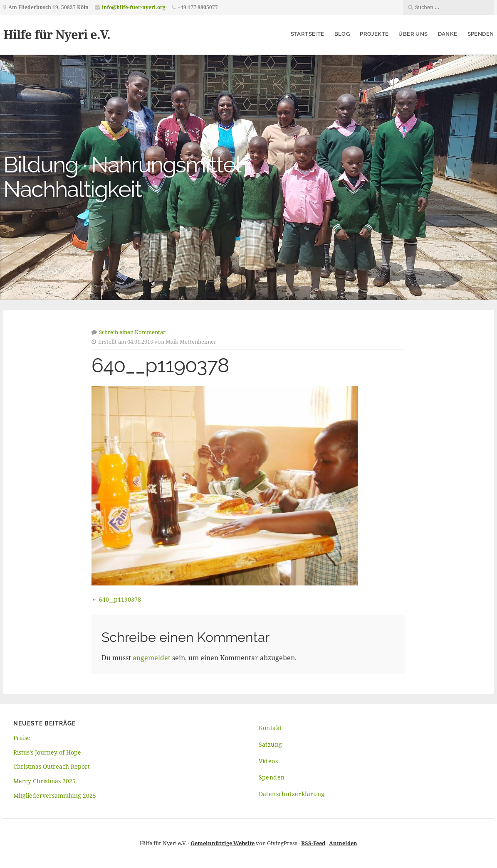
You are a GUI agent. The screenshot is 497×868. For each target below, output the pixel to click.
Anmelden (343, 843)
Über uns (413, 34)
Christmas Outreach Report (52, 766)
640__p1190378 (120, 599)
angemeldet (152, 658)
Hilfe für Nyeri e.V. (57, 34)
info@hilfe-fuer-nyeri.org (134, 7)
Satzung (271, 744)
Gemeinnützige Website (223, 843)
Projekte (374, 34)
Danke (448, 34)
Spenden (481, 34)
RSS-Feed (313, 843)
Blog (342, 34)
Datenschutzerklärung (292, 794)
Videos (268, 761)
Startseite (308, 34)
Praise (22, 738)
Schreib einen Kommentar (132, 332)
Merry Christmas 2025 (45, 781)
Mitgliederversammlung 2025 (55, 795)
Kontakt (270, 728)
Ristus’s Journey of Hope (47, 752)
